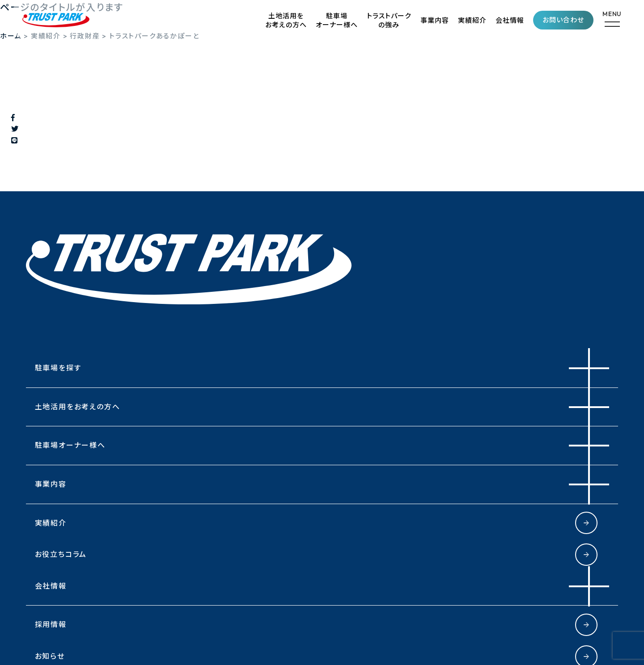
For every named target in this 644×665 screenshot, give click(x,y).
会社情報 (510, 20)
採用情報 (51, 624)
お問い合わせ (563, 20)
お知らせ (50, 656)
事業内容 (435, 20)
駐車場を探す (58, 368)
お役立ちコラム (61, 554)
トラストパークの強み (389, 20)
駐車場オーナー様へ (337, 20)
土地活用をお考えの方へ (286, 20)
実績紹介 (472, 20)
